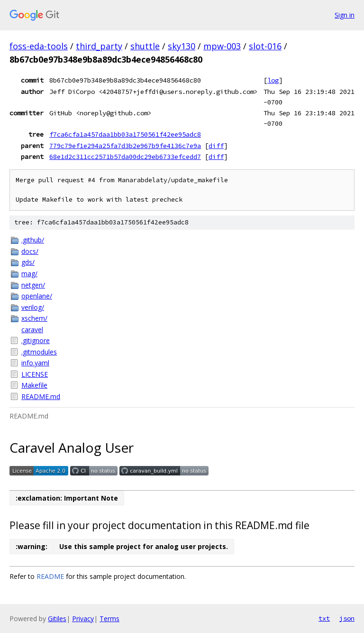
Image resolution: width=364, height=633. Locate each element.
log (273, 80)
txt (324, 618)
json (347, 618)
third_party (99, 46)
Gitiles (57, 619)
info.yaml (35, 363)
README (50, 576)
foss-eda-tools (39, 46)
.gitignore (36, 340)
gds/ (28, 262)
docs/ (30, 251)
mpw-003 (222, 46)
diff (216, 146)
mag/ (29, 274)
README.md (41, 396)
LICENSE (35, 374)
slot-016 (265, 46)
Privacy (83, 619)
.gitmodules (39, 352)
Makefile (34, 385)
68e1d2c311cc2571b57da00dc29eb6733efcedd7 (125, 157)
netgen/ (33, 285)
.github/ (33, 240)
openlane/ (37, 296)
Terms (109, 619)
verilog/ (33, 307)
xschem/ (34, 318)
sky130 (182, 46)
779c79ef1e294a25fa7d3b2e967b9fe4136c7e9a (125, 146)
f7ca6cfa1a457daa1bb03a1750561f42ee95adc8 (125, 134)
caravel (32, 330)
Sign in (345, 15)
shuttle (145, 46)
